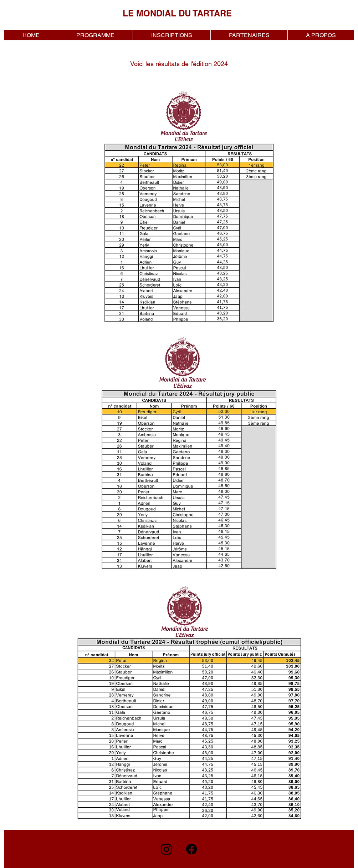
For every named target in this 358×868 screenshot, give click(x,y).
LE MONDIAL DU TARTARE (177, 13)
